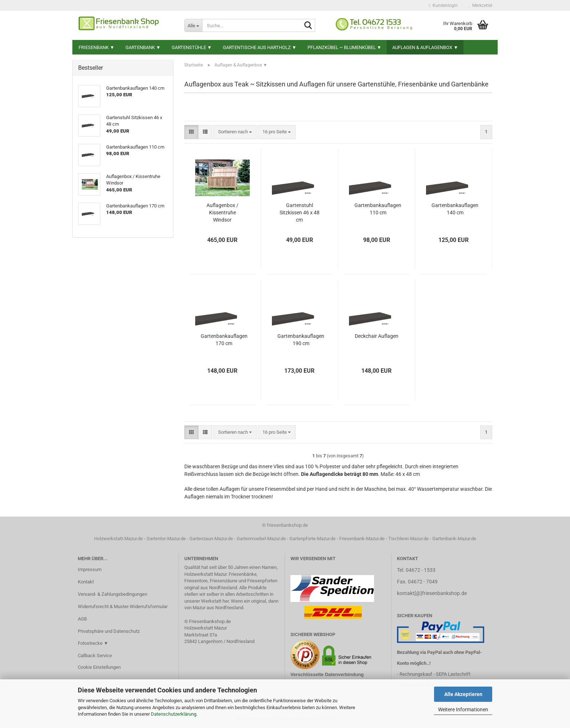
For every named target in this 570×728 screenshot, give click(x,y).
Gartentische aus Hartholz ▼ (260, 47)
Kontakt (86, 582)
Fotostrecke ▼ (93, 643)
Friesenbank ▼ (97, 47)
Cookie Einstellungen (99, 667)
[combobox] (235, 132)
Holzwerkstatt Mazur (206, 628)
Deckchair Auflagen (377, 336)
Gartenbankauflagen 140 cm (455, 209)
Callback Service (95, 656)
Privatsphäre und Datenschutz (109, 631)
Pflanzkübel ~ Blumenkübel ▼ (345, 47)
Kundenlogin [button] (443, 5)
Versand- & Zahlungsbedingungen (113, 594)
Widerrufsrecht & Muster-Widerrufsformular (123, 606)
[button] (191, 132)
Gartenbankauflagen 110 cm (378, 209)
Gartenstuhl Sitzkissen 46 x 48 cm (300, 213)
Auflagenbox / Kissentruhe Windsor (222, 213)
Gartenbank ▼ (143, 47)
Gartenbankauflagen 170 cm (224, 340)
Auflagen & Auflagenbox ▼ (425, 47)
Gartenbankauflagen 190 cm (301, 340)
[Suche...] (193, 25)
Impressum (90, 569)
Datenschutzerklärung (174, 714)
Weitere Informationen (463, 709)
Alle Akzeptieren (463, 694)
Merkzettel (480, 5)
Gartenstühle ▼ (192, 47)
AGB (82, 619)
